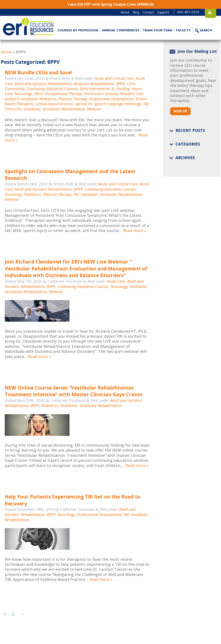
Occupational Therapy (64, 94)
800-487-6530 (180, 12)
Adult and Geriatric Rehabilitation (43, 84)
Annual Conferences (120, 30)
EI (113, 89)
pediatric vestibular (21, 99)
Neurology (23, 94)
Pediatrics (48, 99)
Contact (140, 12)
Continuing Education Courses (52, 89)
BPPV (121, 84)
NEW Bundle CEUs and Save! (38, 73)
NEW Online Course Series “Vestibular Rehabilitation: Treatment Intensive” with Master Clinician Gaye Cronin (74, 391)
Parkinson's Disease (101, 94)
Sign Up (180, 111)
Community (15, 89)
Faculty (183, 30)
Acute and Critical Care (114, 78)
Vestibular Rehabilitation (64, 109)
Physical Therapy (73, 99)
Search (206, 30)
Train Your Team (158, 30)
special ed (83, 104)
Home (6, 52)
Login (209, 12)
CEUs (131, 84)
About (117, 12)
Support (155, 12)
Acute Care (116, 281)
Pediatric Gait (132, 94)
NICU (39, 94)
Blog (128, 12)
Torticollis (13, 109)
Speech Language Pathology (118, 104)
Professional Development (111, 99)
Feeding (123, 89)
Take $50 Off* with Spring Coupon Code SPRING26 (110, 4)
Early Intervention (95, 89)
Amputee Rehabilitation (94, 84)
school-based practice (54, 104)
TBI (146, 104)
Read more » (135, 230)
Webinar (94, 109)
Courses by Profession (78, 30)
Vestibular (32, 109)
